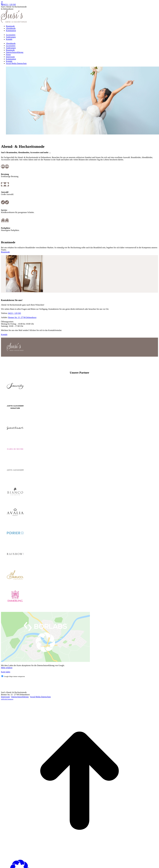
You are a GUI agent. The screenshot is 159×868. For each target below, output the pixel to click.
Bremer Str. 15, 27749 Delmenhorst (22, 317)
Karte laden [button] (6, 672)
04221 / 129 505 (8, 5)
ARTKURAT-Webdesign (7, 699)
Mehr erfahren (7, 668)
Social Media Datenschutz (40, 697)
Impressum (5, 697)
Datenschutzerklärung (20, 697)
